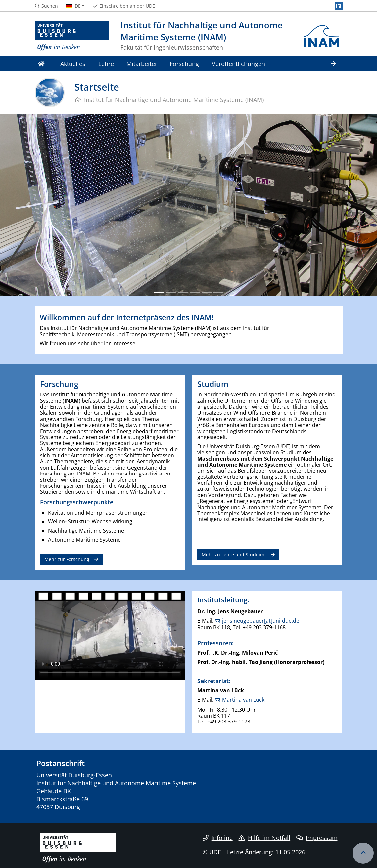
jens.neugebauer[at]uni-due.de (261, 621)
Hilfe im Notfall (264, 838)
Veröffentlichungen (238, 64)
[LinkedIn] (339, 6)
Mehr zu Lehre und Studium (234, 554)
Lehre (106, 64)
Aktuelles (73, 64)
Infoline (218, 838)
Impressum (317, 838)
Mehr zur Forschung (67, 559)
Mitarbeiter (142, 64)
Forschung (184, 64)
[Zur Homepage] (72, 36)
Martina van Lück (243, 700)
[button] (28, 205)
